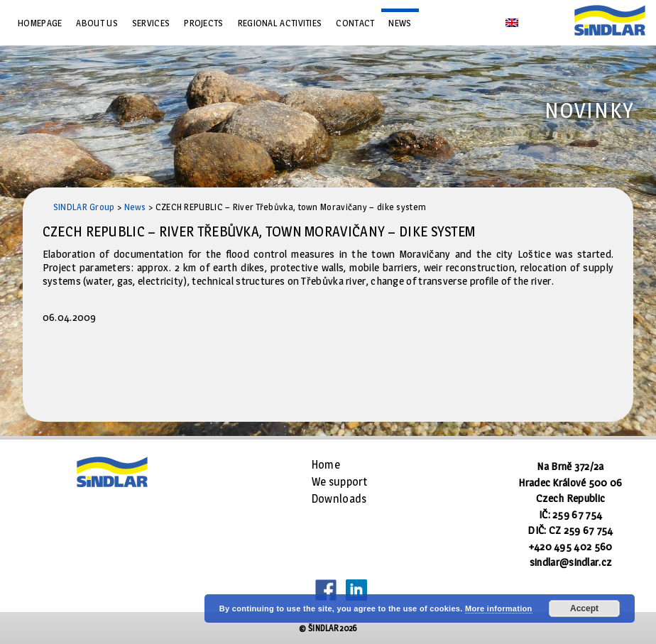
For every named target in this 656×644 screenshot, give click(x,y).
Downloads (339, 499)
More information (499, 608)
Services (151, 23)
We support (340, 482)
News (400, 23)
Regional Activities (280, 23)
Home (326, 465)
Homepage (40, 23)
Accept (584, 608)
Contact (355, 23)
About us (97, 23)
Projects (203, 23)
